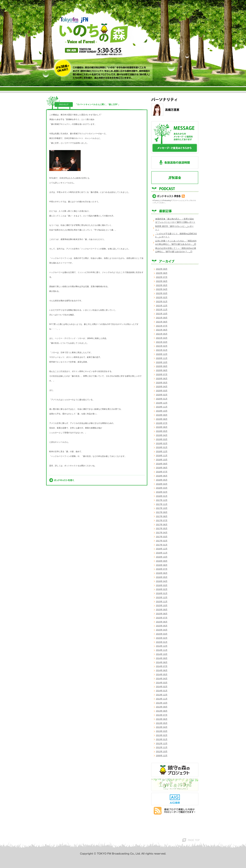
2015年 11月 (162, 602)
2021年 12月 (162, 306)
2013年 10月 (162, 703)
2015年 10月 (162, 605)
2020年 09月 (162, 366)
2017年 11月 (162, 504)
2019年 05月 (162, 431)
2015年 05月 (162, 626)
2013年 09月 (162, 707)
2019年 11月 (162, 407)
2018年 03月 (162, 488)
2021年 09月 (162, 318)
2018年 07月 (162, 472)
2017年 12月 (162, 500)
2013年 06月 (162, 719)
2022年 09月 (162, 269)
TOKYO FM (69, 20)
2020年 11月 (162, 358)
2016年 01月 (162, 593)
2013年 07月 (162, 715)
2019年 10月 (162, 411)
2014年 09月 (162, 658)
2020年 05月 (162, 383)
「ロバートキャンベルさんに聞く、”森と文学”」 (98, 104)
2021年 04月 (162, 338)
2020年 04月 (162, 387)
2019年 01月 (162, 447)
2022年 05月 (162, 285)
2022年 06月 (162, 281)
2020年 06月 (162, 379)
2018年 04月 (162, 484)
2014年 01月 (162, 691)
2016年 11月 (162, 553)
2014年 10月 (162, 654)
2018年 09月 (162, 464)
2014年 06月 (162, 670)
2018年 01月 (162, 496)
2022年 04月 (162, 289)
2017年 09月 (162, 512)
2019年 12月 (162, 403)
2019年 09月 (162, 415)
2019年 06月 (162, 427)
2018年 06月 (162, 476)
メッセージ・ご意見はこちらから (175, 137)
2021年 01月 (162, 350)
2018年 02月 (162, 492)
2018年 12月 (162, 451)
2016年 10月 (162, 557)
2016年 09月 (162, 561)
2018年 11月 (162, 456)
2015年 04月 (162, 630)
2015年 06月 (162, 622)
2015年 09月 (162, 610)
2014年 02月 (162, 687)
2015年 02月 (162, 638)
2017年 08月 (162, 516)
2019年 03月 (162, 439)
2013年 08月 (162, 711)
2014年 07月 (162, 666)
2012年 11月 (162, 747)
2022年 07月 (162, 277)
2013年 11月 (162, 699)
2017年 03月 (162, 537)
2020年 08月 (162, 370)
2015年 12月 (162, 597)
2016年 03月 (162, 585)
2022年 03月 (162, 293)
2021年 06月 (162, 330)
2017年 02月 (162, 541)
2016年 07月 (162, 569)
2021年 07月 (162, 326)
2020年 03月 (162, 391)
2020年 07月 (162, 374)
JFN (84, 20)
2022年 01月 (162, 302)
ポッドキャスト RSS (169, 196)
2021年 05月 (162, 334)
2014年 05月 (162, 674)
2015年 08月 (162, 614)
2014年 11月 (162, 650)
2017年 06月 (162, 525)
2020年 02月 (162, 395)
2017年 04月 (162, 533)
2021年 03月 (162, 342)
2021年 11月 (162, 310)
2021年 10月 (162, 314)
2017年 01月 (162, 545)
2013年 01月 (162, 739)
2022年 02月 (162, 297)
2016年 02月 (162, 589)
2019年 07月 (162, 423)
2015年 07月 (162, 618)
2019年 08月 (162, 419)
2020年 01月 (162, 399)
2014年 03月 (162, 683)
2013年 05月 (162, 723)
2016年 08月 (162, 565)
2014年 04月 (162, 679)
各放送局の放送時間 (175, 163)
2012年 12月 (162, 743)
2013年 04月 (162, 727)
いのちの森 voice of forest (94, 33)
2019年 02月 (162, 443)
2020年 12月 (162, 354)
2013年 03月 (162, 731)
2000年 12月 (162, 756)
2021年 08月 (162, 322)
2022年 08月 (162, 273)
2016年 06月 (162, 573)
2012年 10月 (162, 751)
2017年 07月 (162, 520)
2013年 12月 (162, 695)
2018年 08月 (162, 468)
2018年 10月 (162, 460)
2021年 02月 (162, 346)
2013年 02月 (162, 735)
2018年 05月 (162, 480)
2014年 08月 (162, 662)
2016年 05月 (162, 577)
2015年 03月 (162, 634)
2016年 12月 (162, 549)
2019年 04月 (162, 435)
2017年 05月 (162, 528)
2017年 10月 (162, 508)
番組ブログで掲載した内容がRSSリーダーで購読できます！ (174, 811)
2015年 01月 (162, 642)
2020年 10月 (162, 362)
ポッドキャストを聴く (62, 480)
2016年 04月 (162, 581)
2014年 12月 (162, 646)
